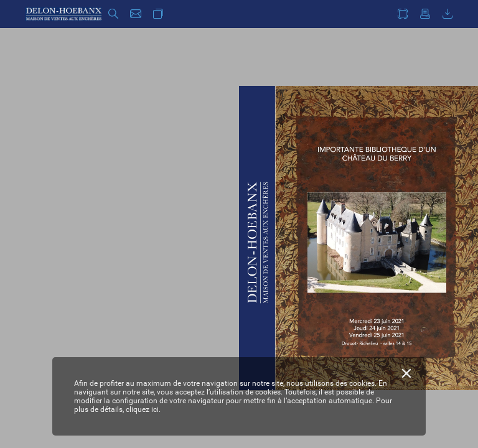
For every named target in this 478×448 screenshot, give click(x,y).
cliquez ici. (143, 409)
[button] (113, 14)
